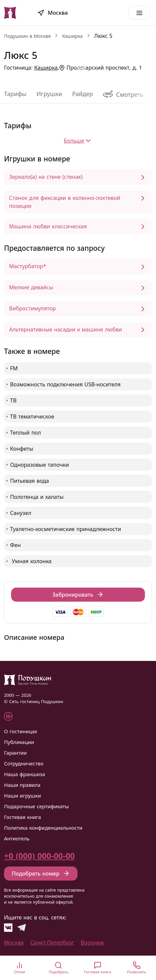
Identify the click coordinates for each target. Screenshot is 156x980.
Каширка (72, 36)
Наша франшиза (24, 774)
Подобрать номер (41, 874)
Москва (14, 943)
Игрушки (49, 94)
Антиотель (17, 838)
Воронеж (93, 943)
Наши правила (22, 785)
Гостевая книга (22, 817)
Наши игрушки (22, 796)
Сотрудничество (24, 763)
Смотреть (123, 94)
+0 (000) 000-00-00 (39, 856)
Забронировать (78, 595)
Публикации (19, 742)
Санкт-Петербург (52, 943)
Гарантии (15, 753)
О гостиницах (21, 731)
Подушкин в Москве (27, 36)
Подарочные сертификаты (36, 806)
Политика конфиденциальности (43, 828)
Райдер (83, 94)
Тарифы (15, 94)
